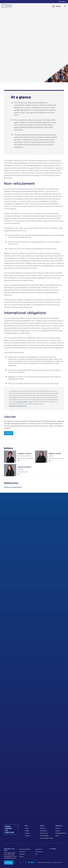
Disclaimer (22, 854)
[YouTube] (32, 862)
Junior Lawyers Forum (47, 838)
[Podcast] (35, 862)
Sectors (58, 828)
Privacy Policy (39, 852)
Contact (27, 836)
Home (27, 828)
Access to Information (25, 849)
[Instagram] (26, 862)
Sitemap (21, 857)
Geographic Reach (61, 833)
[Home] (7, 6)
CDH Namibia (44, 836)
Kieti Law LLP (44, 833)
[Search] (65, 6)
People (27, 831)
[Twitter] (23, 862)
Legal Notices (39, 849)
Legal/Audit (22, 852)
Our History (44, 831)
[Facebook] (20, 862)
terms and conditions (22, 402)
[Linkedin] (29, 862)
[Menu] (56, 6)
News (57, 836)
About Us (43, 828)
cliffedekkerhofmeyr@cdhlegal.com (18, 406)
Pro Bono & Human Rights (13, 487)
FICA (36, 854)
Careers (27, 833)
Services (58, 831)
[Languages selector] (63, 2)
